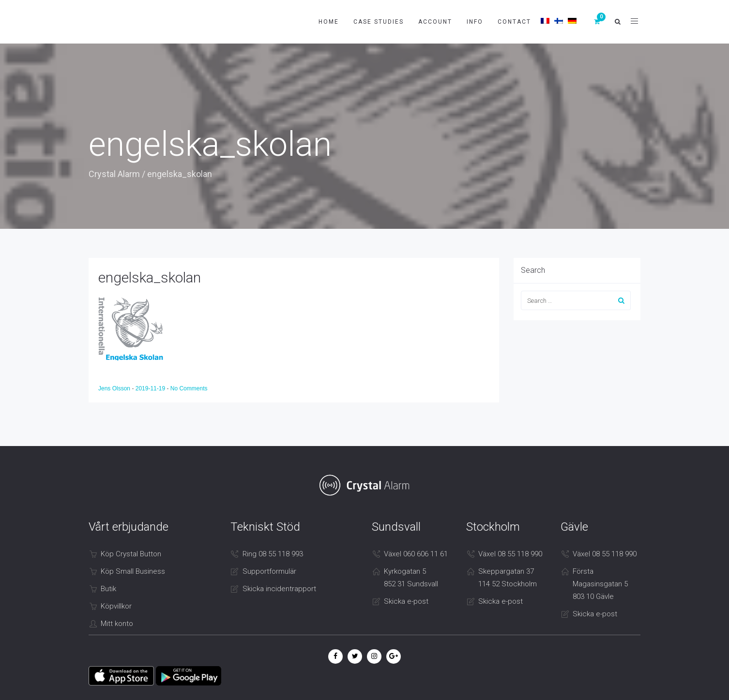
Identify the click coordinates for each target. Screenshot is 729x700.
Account (435, 22)
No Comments (189, 388)
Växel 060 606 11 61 (416, 554)
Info (475, 22)
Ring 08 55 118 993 (273, 554)
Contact (514, 22)
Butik (108, 589)
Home (329, 22)
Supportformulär (269, 571)
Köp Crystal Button (131, 554)
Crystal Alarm (114, 174)
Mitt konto (117, 624)
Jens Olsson (115, 388)
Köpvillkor (116, 606)
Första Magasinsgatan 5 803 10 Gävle (600, 584)
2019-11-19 (151, 388)
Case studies (379, 22)
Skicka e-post (406, 601)
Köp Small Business (133, 571)
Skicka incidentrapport (279, 589)
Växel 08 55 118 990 (510, 554)
